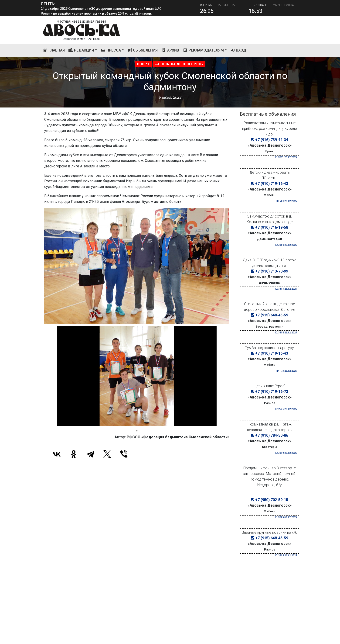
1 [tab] (137, 431)
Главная (55, 50)
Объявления (143, 50)
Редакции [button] (81, 50)
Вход (238, 50)
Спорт (143, 64)
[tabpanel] (137, 376)
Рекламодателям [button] (203, 50)
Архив (170, 50)
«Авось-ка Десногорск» (179, 64)
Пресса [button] (111, 50)
